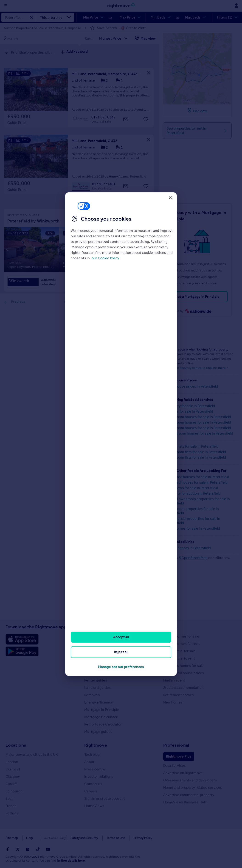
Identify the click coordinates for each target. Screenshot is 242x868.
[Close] (170, 198)
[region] (121, 434)
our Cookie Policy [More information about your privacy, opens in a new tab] (105, 258)
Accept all (121, 637)
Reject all (121, 652)
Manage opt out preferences (121, 667)
